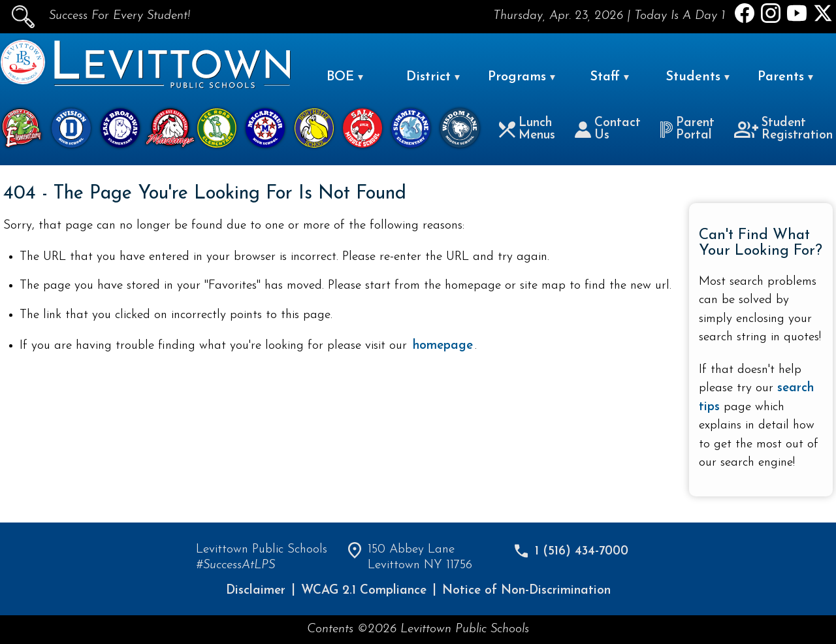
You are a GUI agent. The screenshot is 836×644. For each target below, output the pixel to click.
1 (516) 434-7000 (582, 552)
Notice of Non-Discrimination (526, 591)
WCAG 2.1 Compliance (364, 591)
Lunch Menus (527, 129)
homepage (443, 346)
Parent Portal (687, 129)
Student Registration (784, 129)
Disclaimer (256, 591)
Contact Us (608, 129)
